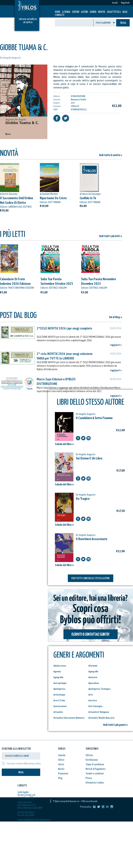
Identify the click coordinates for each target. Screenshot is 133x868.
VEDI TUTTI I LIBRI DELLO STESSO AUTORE (91, 578)
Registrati (125, 3)
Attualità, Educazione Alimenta (69, 718)
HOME (58, 12)
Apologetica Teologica (99, 689)
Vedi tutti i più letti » (111, 236)
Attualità (58, 712)
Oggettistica (114, 12)
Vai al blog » (116, 317)
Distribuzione (92, 760)
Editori (76, 12)
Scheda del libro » (64, 444)
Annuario (93, 677)
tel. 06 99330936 (26, 813)
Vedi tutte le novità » (111, 155)
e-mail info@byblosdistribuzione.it (34, 820)
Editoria (89, 755)
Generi (93, 12)
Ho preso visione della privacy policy (24, 764)
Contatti (60, 15)
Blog (125, 12)
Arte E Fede (59, 700)
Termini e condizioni (95, 774)
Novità (102, 12)
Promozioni (63, 774)
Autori (84, 12)
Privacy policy (86, 807)
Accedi (115, 3)
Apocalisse (94, 683)
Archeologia (59, 695)
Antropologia (60, 683)
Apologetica (59, 689)
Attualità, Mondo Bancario (101, 718)
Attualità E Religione (99, 712)
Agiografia (93, 671)
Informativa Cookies (95, 783)
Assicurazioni (60, 706)
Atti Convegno (95, 706)
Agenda (57, 671)
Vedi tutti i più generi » (115, 725)
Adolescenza (60, 666)
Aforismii (93, 666)
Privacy (89, 778)
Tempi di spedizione (95, 764)
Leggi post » (116, 345)
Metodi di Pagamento (96, 769)
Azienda (66, 12)
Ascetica (93, 700)
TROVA (123, 23)
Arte (91, 695)
